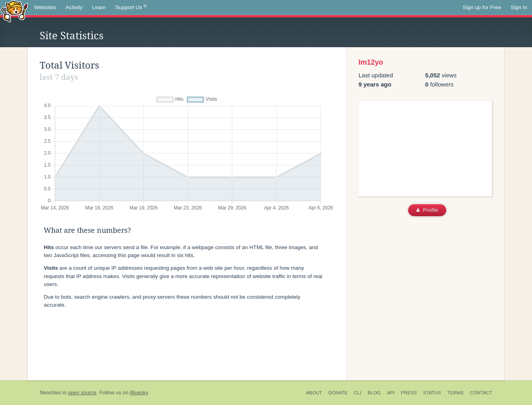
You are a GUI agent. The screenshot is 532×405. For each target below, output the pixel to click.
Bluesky (139, 393)
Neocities (50, 393)
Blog (374, 393)
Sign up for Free (482, 7)
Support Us (131, 8)
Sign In (519, 7)
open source (82, 393)
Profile (427, 210)
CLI (358, 393)
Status (432, 393)
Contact (481, 393)
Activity (74, 7)
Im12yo (371, 62)
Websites (45, 7)
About (314, 393)
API (391, 393)
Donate (338, 393)
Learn (99, 7)
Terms (456, 393)
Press (409, 393)
